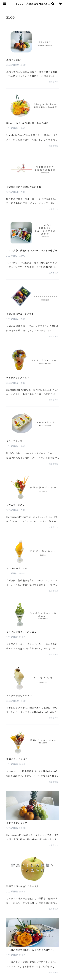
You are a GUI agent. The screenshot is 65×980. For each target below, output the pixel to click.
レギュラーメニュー (17, 505)
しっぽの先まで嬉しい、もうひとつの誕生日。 (31, 950)
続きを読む (54, 82)
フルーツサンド (14, 441)
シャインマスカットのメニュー (23, 632)
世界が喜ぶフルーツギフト (20, 314)
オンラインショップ (17, 823)
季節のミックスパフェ (18, 759)
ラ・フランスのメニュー (19, 696)
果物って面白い (14, 60)
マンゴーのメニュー (17, 568)
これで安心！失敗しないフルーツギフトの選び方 (32, 251)
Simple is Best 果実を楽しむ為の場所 (27, 123)
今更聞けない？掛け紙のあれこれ (24, 187)
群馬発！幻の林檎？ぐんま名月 (23, 886)
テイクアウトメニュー (18, 378)
